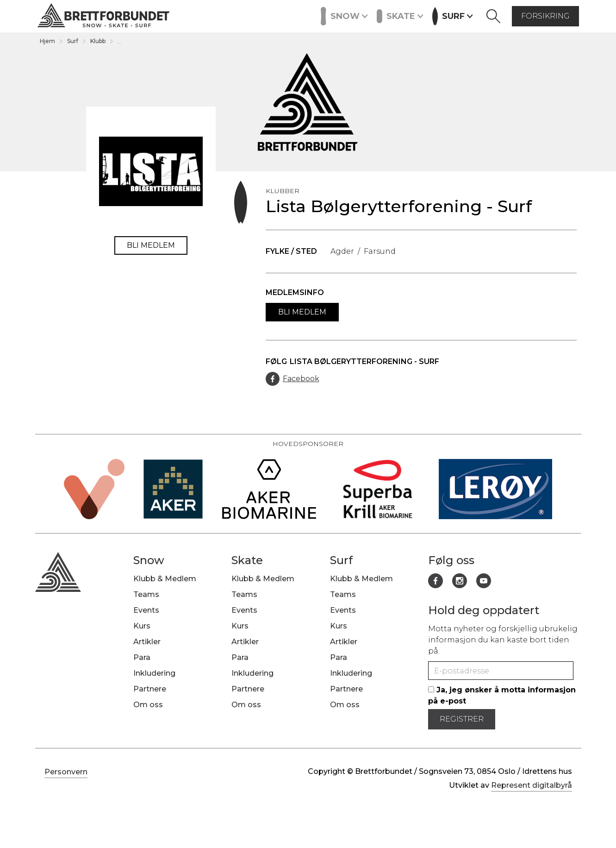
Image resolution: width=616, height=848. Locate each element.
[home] (104, 16)
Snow (149, 560)
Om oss (148, 705)
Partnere (289, 15)
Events (179, 15)
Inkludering (154, 673)
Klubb (98, 41)
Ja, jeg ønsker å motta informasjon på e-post (502, 695)
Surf (73, 41)
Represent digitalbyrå (532, 785)
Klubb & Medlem (165, 579)
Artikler (246, 15)
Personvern (66, 772)
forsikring (545, 16)
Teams (146, 594)
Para (142, 657)
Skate (247, 560)
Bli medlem (151, 245)
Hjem (47, 41)
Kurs (212, 15)
